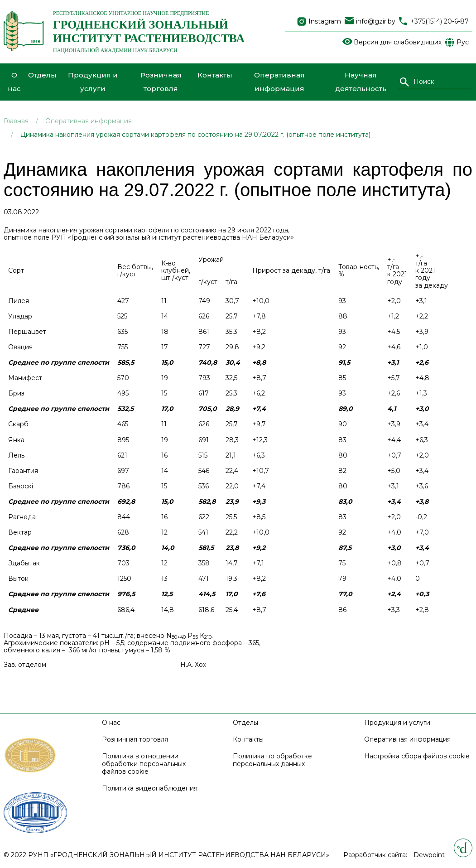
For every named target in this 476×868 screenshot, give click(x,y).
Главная (16, 121)
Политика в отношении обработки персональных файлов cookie (144, 764)
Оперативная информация (279, 82)
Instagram (325, 22)
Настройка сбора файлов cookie (417, 756)
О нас (14, 82)
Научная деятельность (361, 82)
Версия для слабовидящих (398, 42)
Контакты (215, 75)
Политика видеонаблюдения (150, 788)
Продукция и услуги (93, 82)
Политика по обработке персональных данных (272, 760)
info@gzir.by (376, 22)
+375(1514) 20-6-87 (440, 22)
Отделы (42, 75)
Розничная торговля (161, 82)
